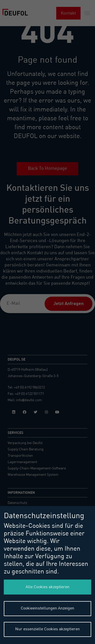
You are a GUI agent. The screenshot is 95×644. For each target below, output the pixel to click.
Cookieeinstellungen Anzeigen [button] (48, 608)
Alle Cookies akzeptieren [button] (48, 587)
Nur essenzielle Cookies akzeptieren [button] (48, 629)
